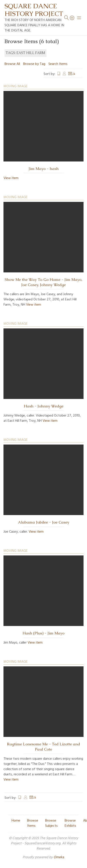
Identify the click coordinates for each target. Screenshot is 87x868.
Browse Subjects (51, 823)
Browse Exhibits (70, 823)
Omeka (59, 857)
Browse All (12, 64)
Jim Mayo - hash (44, 169)
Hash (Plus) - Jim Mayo (43, 633)
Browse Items (33, 823)
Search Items (58, 64)
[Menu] (79, 18)
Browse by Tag (34, 64)
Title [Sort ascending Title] (59, 74)
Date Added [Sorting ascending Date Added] (72, 74)
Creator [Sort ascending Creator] (64, 74)
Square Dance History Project (34, 10)
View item (11, 178)
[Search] (72, 18)
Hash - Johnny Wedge (44, 406)
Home (16, 821)
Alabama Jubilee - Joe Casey (44, 522)
